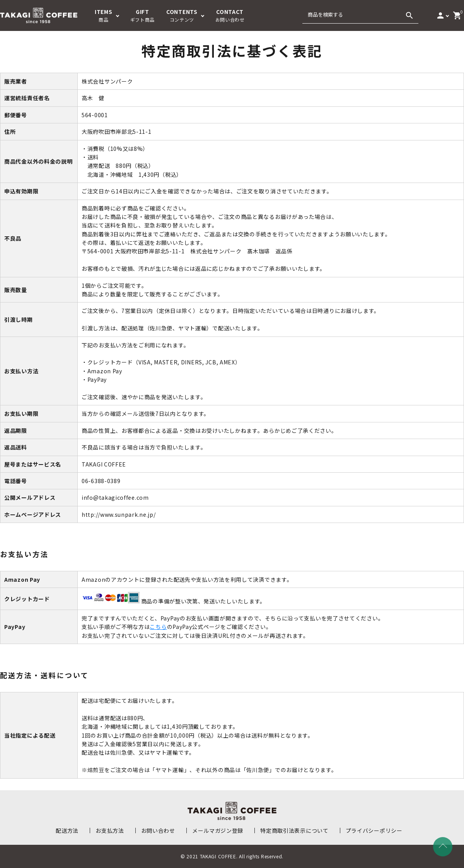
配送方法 (67, 830)
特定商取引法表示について (294, 830)
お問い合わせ (158, 830)
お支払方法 (110, 830)
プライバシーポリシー (374, 830)
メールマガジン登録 (218, 830)
